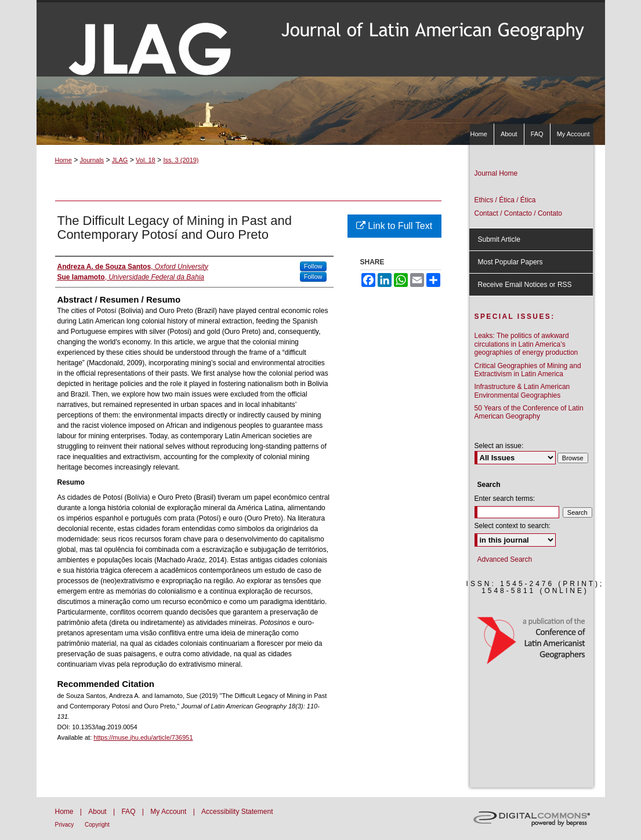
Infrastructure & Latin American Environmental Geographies (522, 391)
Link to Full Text (394, 226)
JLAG (120, 160)
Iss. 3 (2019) (181, 160)
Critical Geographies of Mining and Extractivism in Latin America (528, 370)
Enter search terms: (505, 499)
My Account (169, 812)
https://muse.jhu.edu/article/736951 (143, 737)
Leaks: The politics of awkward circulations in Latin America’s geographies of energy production (526, 344)
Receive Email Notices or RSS (525, 285)
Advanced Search (505, 559)
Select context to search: (513, 526)
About (98, 812)
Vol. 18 (146, 160)
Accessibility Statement (237, 812)
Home (64, 160)
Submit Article (499, 239)
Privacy (66, 825)
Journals (92, 160)
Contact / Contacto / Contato (518, 213)
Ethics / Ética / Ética (505, 200)
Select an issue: (499, 446)
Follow (313, 266)
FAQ (129, 812)
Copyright (97, 825)
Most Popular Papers (510, 262)
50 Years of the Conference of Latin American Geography (529, 412)
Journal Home (496, 173)
